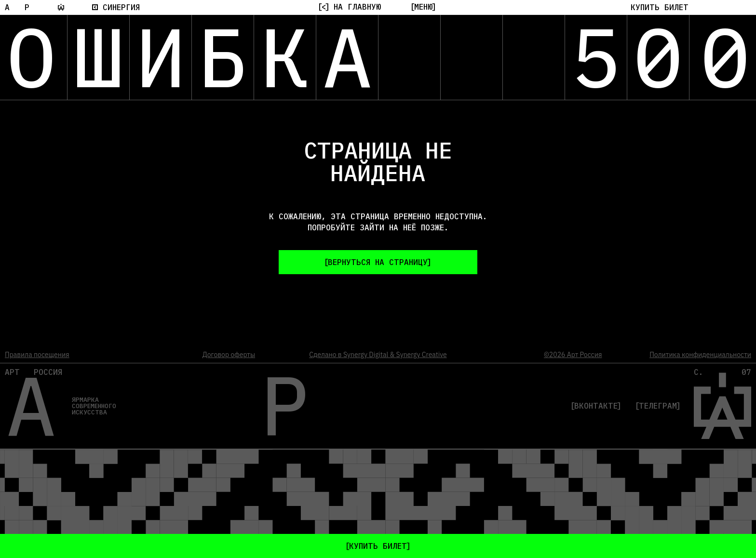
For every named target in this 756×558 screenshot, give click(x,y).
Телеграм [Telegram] (658, 406)
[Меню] (423, 7)
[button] (660, 7)
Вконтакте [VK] (596, 406)
